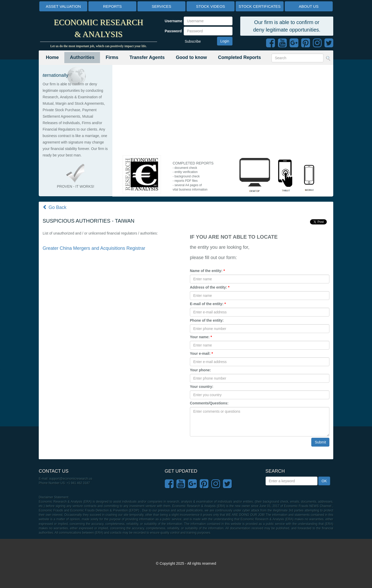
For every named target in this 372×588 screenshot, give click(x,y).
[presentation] (229, 448)
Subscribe (193, 41)
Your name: (201, 337)
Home (52, 57)
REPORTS (112, 6)
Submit (320, 442)
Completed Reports (239, 57)
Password (172, 31)
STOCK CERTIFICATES (260, 6)
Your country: (202, 387)
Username (172, 21)
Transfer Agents (147, 57)
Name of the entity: (207, 271)
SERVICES (161, 6)
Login (225, 41)
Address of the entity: (210, 287)
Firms (112, 57)
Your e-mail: (201, 353)
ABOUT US (309, 6)
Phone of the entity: (207, 320)
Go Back (55, 207)
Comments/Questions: (209, 403)
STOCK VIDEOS (211, 6)
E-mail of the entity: (208, 304)
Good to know (191, 57)
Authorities (82, 57)
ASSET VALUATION (63, 6)
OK (324, 481)
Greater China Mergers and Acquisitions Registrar (94, 248)
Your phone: (200, 370)
